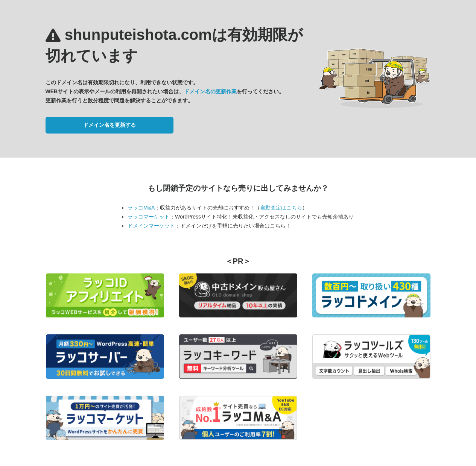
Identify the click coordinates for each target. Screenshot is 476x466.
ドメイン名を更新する (109, 125)
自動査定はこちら (281, 208)
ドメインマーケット (151, 226)
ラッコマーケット (149, 217)
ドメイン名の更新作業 (210, 91)
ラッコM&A (141, 208)
